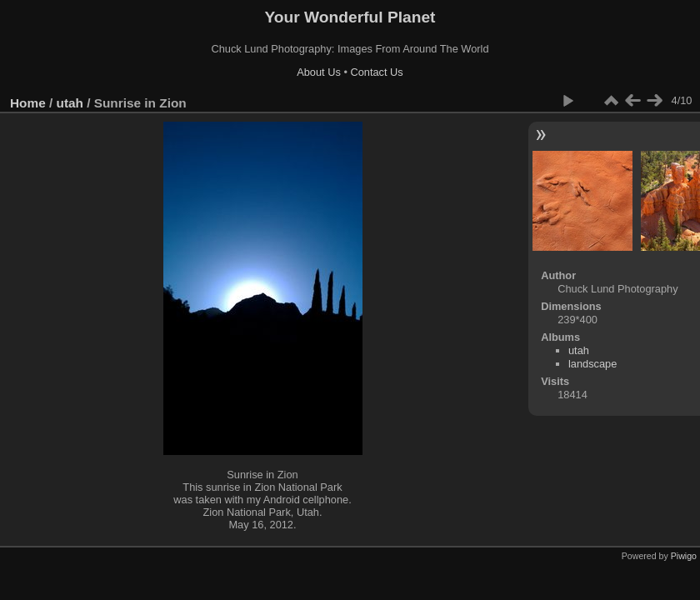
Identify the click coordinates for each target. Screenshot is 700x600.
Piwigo (684, 556)
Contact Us (376, 72)
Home (28, 103)
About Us (319, 72)
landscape (592, 364)
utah (70, 103)
